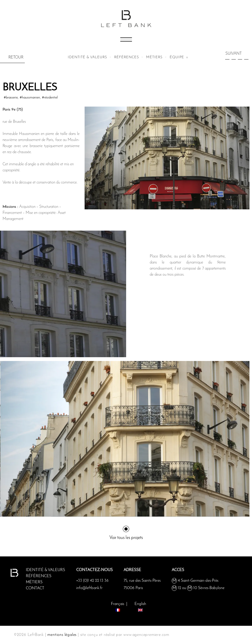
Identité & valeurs (88, 57)
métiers (154, 57)
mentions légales (62, 635)
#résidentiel (50, 98)
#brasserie (11, 98)
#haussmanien (30, 98)
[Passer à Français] (118, 606)
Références (127, 57)
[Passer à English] (140, 606)
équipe (177, 57)
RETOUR (16, 57)
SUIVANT (234, 54)
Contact (35, 588)
